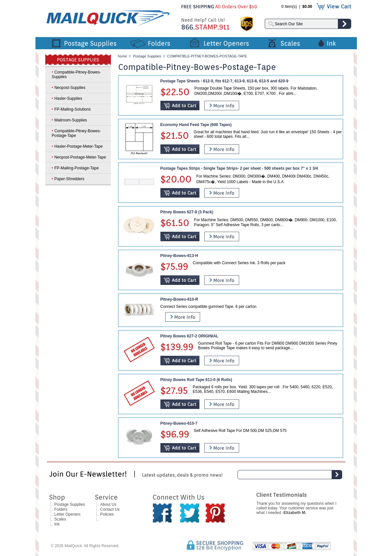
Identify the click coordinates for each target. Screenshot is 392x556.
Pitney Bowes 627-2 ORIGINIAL (189, 336)
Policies (107, 514)
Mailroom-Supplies (71, 120)
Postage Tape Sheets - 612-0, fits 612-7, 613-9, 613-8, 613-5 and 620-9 (225, 81)
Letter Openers (68, 514)
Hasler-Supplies (68, 98)
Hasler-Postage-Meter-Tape (79, 146)
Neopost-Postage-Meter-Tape (80, 157)
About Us (108, 504)
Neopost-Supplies (70, 88)
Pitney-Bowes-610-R (179, 299)
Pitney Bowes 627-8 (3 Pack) (187, 212)
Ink (57, 524)
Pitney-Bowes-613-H (179, 256)
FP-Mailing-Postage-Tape (77, 168)
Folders (61, 509)
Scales (60, 519)
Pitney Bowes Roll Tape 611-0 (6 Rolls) (196, 380)
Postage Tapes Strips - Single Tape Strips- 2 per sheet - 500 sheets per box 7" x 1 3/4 (239, 168)
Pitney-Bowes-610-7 (179, 423)
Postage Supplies (147, 56)
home (123, 56)
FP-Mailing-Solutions (73, 109)
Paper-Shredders (69, 179)
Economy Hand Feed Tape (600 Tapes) (196, 125)
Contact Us (110, 509)
